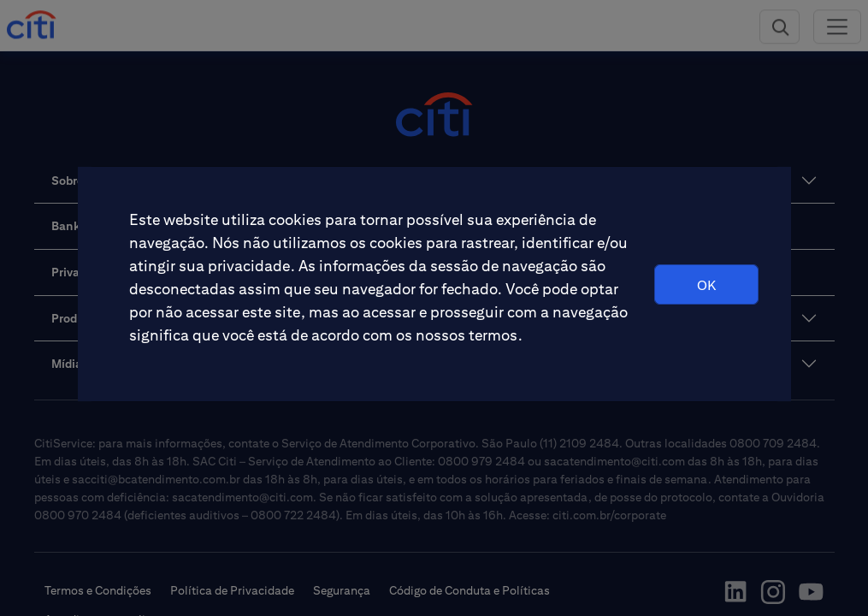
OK (706, 285)
